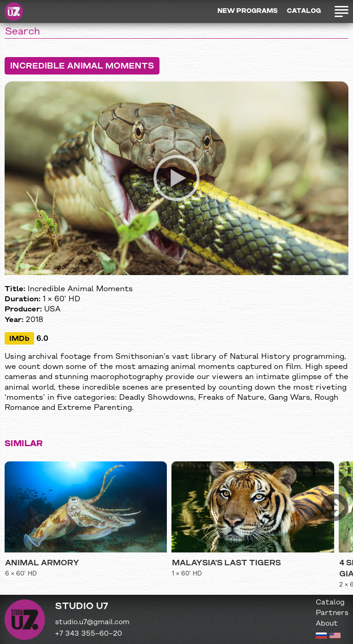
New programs (248, 11)
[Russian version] (321, 637)
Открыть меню (341, 11)
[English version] (335, 637)
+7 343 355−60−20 (89, 634)
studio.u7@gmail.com (92, 622)
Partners (332, 613)
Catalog (304, 11)
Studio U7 (14, 11)
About (327, 624)
